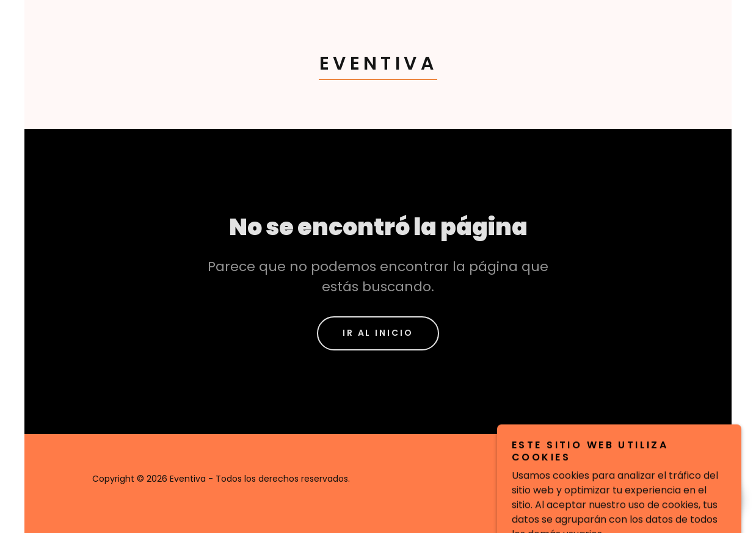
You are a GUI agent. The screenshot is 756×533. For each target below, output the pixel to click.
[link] (378, 66)
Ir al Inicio (378, 333)
